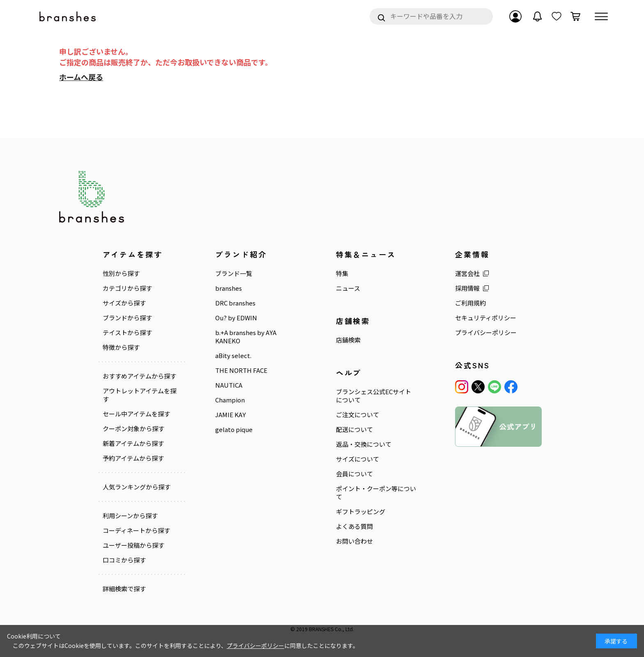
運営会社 (467, 273)
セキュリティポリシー (486, 318)
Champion (230, 400)
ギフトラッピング (361, 512)
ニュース (348, 288)
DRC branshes (235, 303)
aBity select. (233, 356)
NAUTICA (229, 385)
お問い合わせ (354, 541)
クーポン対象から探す (133, 429)
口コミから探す (124, 560)
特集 (342, 273)
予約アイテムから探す (133, 458)
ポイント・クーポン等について (376, 493)
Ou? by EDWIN (236, 318)
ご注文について (358, 415)
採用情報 (467, 288)
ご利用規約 (470, 303)
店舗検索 (348, 340)
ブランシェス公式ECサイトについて (374, 396)
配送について (354, 430)
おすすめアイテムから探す (139, 376)
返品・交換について (364, 444)
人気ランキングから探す (137, 487)
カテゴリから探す (127, 288)
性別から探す (121, 273)
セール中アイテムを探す (136, 414)
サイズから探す (124, 303)
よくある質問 (354, 526)
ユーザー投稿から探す (133, 545)
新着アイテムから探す (133, 443)
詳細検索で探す (124, 589)
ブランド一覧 (234, 273)
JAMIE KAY (230, 415)
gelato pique (234, 430)
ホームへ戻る (81, 77)
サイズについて (358, 459)
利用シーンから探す (130, 516)
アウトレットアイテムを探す (139, 395)
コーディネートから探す (136, 531)
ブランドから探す (127, 318)
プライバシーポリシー (486, 333)
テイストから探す (127, 333)
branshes (229, 288)
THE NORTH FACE (241, 370)
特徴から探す (121, 347)
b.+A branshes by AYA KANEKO (246, 337)
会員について (354, 474)
